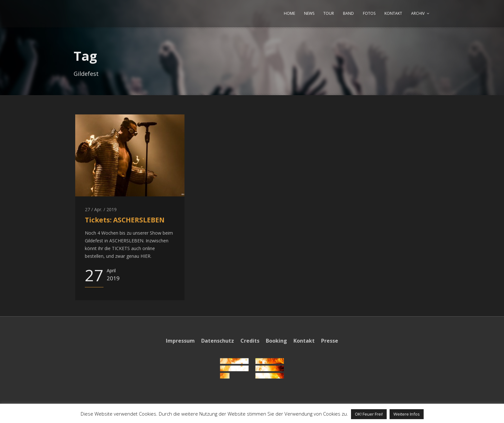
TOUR (329, 13)
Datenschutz (218, 341)
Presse (330, 341)
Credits (250, 341)
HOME (289, 13)
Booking (276, 341)
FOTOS (369, 13)
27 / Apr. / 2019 (101, 209)
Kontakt (304, 341)
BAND (348, 13)
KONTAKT (393, 13)
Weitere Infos (407, 414)
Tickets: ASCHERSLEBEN (125, 220)
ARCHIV (418, 13)
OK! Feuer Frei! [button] (369, 414)
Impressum (180, 341)
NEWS (309, 13)
